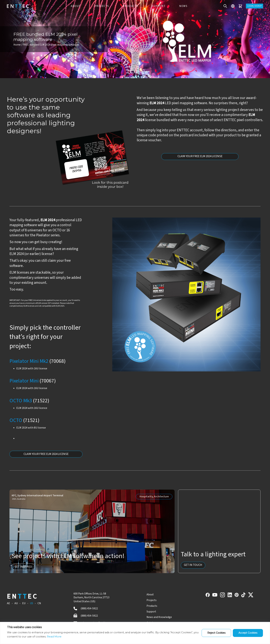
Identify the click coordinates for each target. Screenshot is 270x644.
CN (39, 604)
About (144, 595)
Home (17, 45)
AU (16, 604)
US (32, 604)
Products (146, 606)
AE (8, 604)
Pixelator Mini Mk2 (29, 361)
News (182, 6)
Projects (146, 601)
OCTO (16, 420)
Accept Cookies (248, 633)
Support (157, 6)
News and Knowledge (153, 618)
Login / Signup (253, 6)
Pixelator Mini (24, 381)
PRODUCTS (129, 6)
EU (24, 604)
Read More (54, 636)
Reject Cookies (216, 633)
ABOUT (74, 6)
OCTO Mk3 (21, 401)
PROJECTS (100, 6)
